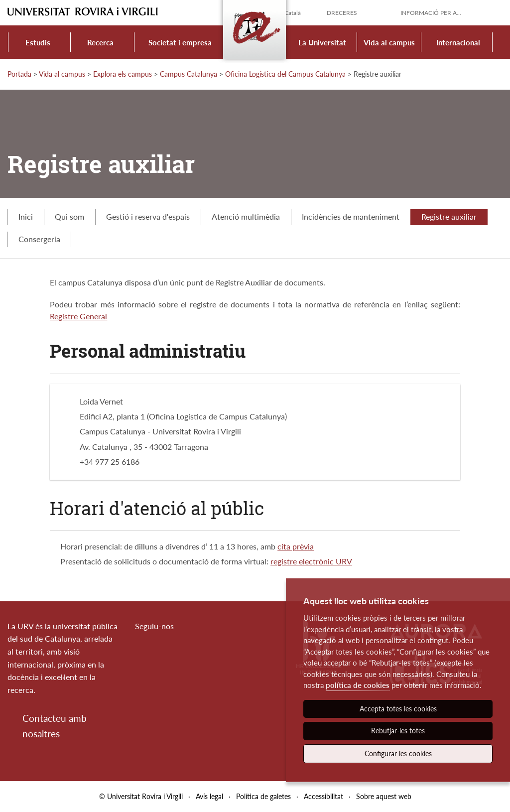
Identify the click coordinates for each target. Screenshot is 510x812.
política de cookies (358, 685)
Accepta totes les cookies (398, 709)
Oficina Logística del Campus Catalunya (285, 74)
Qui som (69, 216)
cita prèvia (296, 546)
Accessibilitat (323, 796)
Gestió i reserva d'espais (148, 216)
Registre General (78, 316)
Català (293, 13)
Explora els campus (123, 74)
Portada (19, 74)
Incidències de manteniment (351, 216)
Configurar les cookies (398, 753)
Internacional (458, 42)
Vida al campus (389, 42)
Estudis (38, 42)
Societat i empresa (180, 42)
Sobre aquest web (384, 796)
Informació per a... (431, 13)
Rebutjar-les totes (398, 731)
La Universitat (322, 42)
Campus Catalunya (189, 74)
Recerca (100, 42)
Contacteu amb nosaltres (55, 726)
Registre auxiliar (449, 216)
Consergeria (39, 239)
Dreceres (342, 13)
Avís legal (209, 796)
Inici (26, 216)
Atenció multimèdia (246, 216)
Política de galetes (263, 796)
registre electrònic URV (311, 561)
